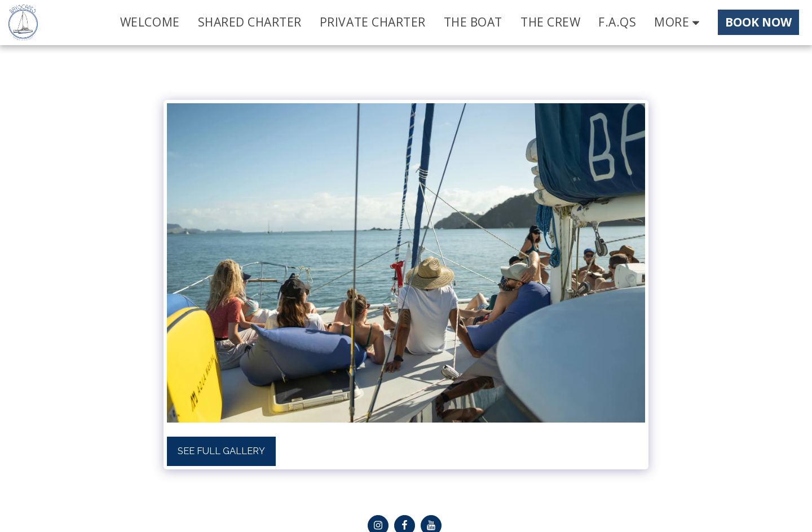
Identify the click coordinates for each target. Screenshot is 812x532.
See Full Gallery (221, 451)
